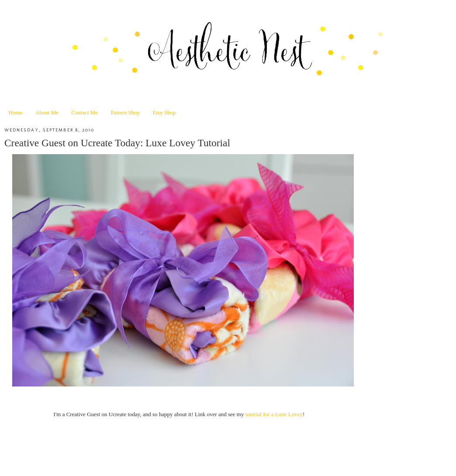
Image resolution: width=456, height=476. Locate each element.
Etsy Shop (164, 112)
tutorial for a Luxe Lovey (274, 414)
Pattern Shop (125, 112)
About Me (47, 112)
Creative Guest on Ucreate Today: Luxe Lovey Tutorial (117, 143)
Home (16, 112)
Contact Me (85, 112)
